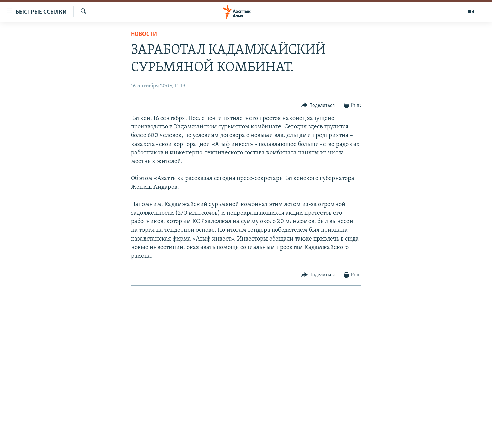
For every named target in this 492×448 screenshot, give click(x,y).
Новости (144, 34)
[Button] (318, 105)
